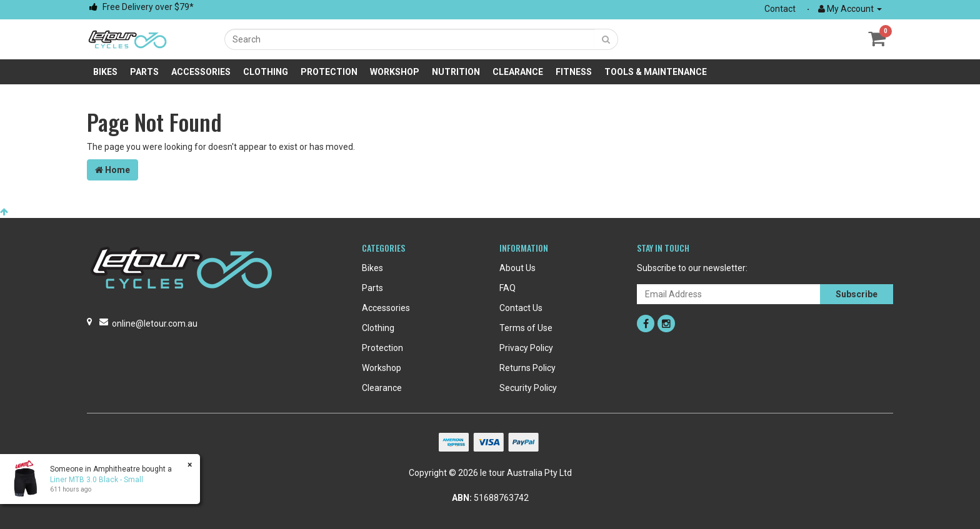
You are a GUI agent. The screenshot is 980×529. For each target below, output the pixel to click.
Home (112, 170)
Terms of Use (526, 328)
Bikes (105, 72)
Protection (329, 72)
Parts (144, 72)
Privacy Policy (526, 348)
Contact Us (521, 308)
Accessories (201, 72)
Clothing (266, 72)
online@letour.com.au (155, 324)
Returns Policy (527, 368)
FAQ (507, 288)
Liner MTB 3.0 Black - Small (96, 480)
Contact (780, 9)
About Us (517, 268)
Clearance (518, 72)
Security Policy (528, 388)
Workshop (395, 72)
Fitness (574, 72)
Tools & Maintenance (656, 72)
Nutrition (456, 72)
